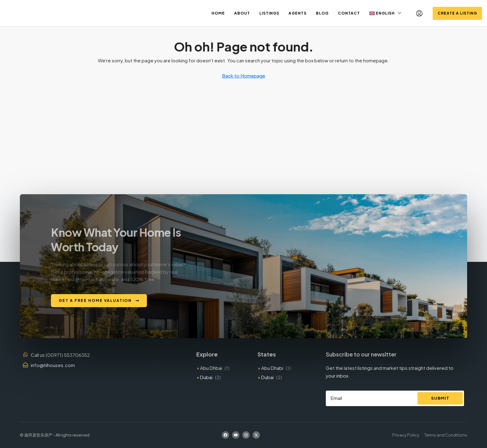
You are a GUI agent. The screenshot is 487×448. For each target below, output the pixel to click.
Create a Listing (457, 13)
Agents (298, 13)
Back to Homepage (244, 76)
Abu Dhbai (211, 368)
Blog (322, 13)
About (242, 13)
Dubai (206, 377)
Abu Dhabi (272, 368)
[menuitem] (419, 13)
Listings (269, 13)
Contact (349, 13)
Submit (440, 398)
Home (218, 13)
